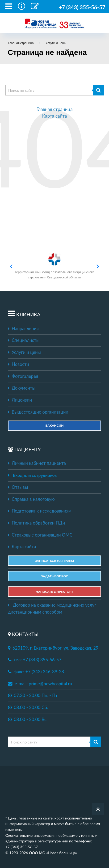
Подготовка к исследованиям (40, 511)
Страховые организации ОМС (40, 535)
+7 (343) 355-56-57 (82, 7)
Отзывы (18, 487)
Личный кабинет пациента (37, 463)
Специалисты (24, 340)
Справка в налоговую (31, 499)
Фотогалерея (23, 376)
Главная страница (54, 109)
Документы (22, 388)
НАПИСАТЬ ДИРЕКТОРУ (54, 592)
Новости (18, 364)
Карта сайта (54, 116)
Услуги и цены (24, 352)
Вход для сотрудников (35, 475)
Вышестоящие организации (38, 412)
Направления (23, 329)
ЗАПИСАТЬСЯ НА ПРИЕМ (55, 561)
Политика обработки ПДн (36, 523)
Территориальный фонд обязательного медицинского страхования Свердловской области (54, 266)
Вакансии (54, 425)
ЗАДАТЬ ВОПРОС (54, 576)
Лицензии (20, 400)
